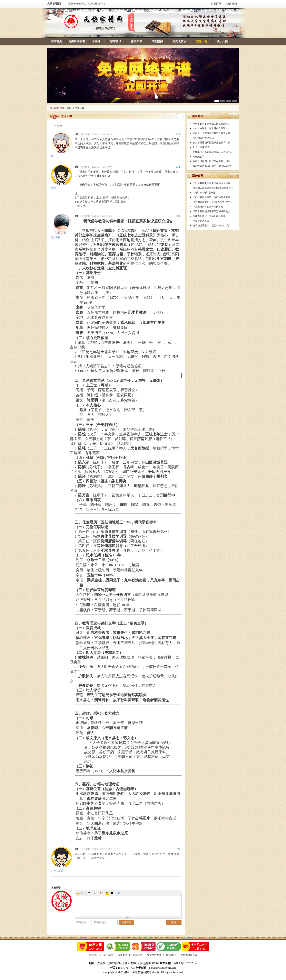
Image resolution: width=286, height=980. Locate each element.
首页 (69, 108)
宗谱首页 (56, 41)
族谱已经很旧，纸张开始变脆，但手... (212, 161)
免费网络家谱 (77, 41)
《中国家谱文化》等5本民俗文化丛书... (213, 202)
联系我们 (171, 955)
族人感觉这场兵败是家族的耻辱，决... (212, 143)
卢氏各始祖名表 (201, 221)
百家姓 (96, 41)
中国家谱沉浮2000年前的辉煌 (208, 207)
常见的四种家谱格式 (203, 138)
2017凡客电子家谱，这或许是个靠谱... (212, 197)
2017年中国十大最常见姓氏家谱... (210, 128)
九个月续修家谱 (201, 147)
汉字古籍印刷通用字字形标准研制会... (212, 211)
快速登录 (232, 4)
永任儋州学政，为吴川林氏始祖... (210, 216)
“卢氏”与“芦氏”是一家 (204, 193)
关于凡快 (222, 41)
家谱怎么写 (199, 157)
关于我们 (94, 955)
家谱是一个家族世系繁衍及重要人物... (212, 133)
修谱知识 (136, 41)
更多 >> (233, 116)
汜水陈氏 (56, 237)
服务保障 (137, 955)
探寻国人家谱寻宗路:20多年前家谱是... (213, 188)
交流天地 (202, 41)
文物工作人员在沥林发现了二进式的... (212, 152)
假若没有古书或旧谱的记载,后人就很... (213, 166)
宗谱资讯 (116, 41)
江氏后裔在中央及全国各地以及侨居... (212, 183)
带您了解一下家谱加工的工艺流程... (211, 124)
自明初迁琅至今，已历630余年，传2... (212, 226)
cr (52, 156)
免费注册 (216, 4)
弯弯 (54, 188)
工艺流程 (108, 955)
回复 (178, 134)
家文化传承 (179, 41)
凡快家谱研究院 (189, 955)
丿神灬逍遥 (57, 871)
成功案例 (157, 41)
